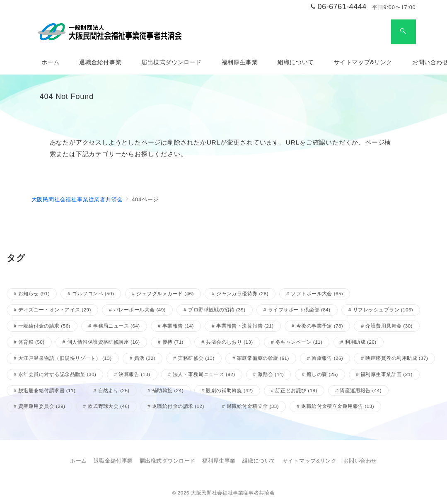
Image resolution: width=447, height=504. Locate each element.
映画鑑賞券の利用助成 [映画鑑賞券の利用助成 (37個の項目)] (397, 358)
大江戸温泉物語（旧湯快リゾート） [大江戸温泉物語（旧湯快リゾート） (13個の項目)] (65, 358)
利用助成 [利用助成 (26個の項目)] (361, 342)
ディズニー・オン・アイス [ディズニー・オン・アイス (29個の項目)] (55, 310)
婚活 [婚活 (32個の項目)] (145, 358)
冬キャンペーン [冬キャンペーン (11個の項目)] (299, 342)
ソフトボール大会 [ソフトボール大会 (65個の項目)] (317, 293)
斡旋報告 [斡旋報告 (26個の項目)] (327, 358)
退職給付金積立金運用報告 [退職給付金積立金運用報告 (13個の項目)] (338, 406)
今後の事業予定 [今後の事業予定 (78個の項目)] (320, 326)
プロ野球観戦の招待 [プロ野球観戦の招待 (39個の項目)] (217, 310)
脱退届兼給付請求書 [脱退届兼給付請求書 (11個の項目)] (47, 390)
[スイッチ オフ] (404, 32)
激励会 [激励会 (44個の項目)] (271, 374)
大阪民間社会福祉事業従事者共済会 (233, 493)
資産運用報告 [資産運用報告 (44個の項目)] (361, 390)
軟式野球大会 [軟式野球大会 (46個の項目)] (109, 406)
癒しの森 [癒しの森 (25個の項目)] (322, 374)
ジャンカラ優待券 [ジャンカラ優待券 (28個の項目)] (242, 293)
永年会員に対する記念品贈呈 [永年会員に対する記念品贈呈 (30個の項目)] (57, 374)
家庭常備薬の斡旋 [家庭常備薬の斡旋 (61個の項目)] (263, 358)
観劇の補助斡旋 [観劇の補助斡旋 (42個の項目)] (230, 390)
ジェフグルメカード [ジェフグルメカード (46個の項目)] (165, 293)
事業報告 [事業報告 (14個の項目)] (178, 326)
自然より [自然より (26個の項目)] (114, 390)
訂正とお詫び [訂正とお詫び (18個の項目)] (296, 390)
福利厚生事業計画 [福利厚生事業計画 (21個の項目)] (387, 374)
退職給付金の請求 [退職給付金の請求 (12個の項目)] (178, 406)
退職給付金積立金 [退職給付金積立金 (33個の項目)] (253, 406)
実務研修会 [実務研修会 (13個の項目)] (196, 358)
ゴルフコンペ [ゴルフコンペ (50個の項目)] (93, 293)
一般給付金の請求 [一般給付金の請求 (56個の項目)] (44, 326)
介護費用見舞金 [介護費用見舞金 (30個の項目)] (389, 326)
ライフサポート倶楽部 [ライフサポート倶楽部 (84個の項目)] (299, 310)
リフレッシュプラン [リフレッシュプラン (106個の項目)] (383, 310)
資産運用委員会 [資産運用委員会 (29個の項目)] (42, 406)
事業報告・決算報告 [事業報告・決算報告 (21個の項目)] (245, 326)
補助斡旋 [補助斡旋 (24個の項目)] (168, 390)
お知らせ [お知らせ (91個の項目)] (34, 293)
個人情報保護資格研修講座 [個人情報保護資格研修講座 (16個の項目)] (104, 342)
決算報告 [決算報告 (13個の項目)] (134, 374)
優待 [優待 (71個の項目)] (173, 342)
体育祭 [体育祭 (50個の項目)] (31, 342)
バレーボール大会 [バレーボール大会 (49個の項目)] (140, 310)
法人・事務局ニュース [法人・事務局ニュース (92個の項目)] (204, 374)
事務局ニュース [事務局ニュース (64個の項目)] (116, 326)
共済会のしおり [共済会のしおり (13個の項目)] (230, 342)
